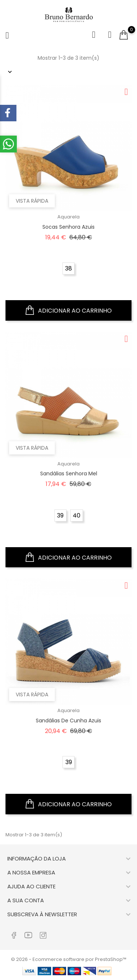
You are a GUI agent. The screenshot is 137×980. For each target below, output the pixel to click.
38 (68, 268)
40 (77, 515)
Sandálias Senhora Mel (69, 474)
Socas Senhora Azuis (68, 227)
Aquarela (68, 217)
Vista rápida (32, 201)
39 (60, 515)
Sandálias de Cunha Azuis (68, 721)
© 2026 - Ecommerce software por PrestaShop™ (69, 959)
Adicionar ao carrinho (69, 310)
